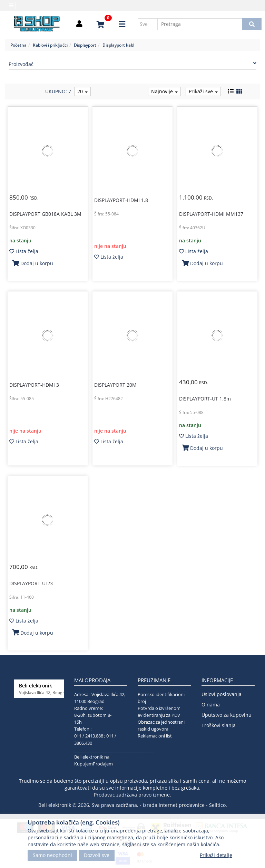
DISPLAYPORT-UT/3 (31, 583)
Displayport (85, 45)
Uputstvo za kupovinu (227, 715)
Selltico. (218, 805)
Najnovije (164, 91)
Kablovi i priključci (50, 45)
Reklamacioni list (155, 736)
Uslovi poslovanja (222, 694)
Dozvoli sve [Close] (97, 855)
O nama (211, 705)
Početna (18, 45)
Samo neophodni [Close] (52, 855)
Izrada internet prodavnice (174, 805)
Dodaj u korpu (33, 263)
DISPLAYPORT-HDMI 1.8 (121, 200)
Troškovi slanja (219, 725)
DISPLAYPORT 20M (115, 385)
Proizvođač (132, 64)
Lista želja (24, 251)
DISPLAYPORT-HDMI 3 (34, 385)
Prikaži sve (203, 91)
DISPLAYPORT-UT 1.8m (205, 399)
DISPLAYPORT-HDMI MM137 (211, 214)
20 (82, 91)
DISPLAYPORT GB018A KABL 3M (45, 214)
